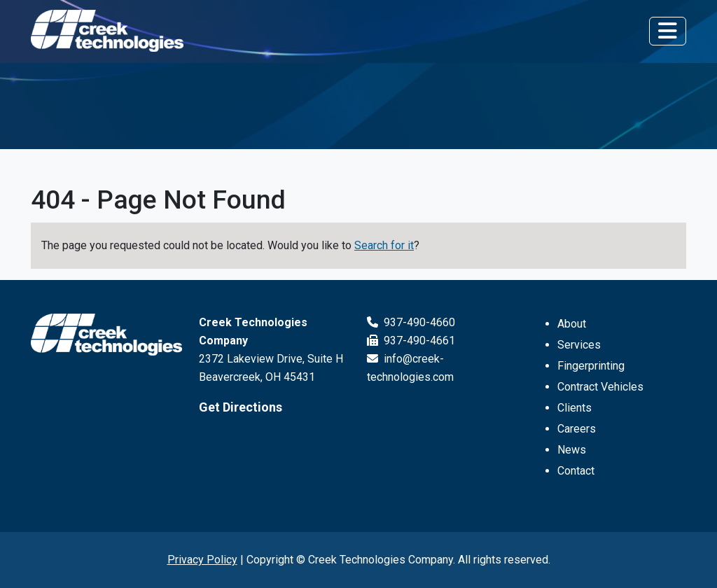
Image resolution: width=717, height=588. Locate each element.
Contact (576, 471)
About (572, 324)
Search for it (384, 245)
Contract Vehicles (600, 387)
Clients (575, 408)
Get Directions (241, 407)
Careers (577, 429)
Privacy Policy (202, 560)
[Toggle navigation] (668, 31)
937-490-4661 (411, 341)
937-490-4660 (411, 322)
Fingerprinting (591, 366)
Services (579, 345)
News (572, 450)
